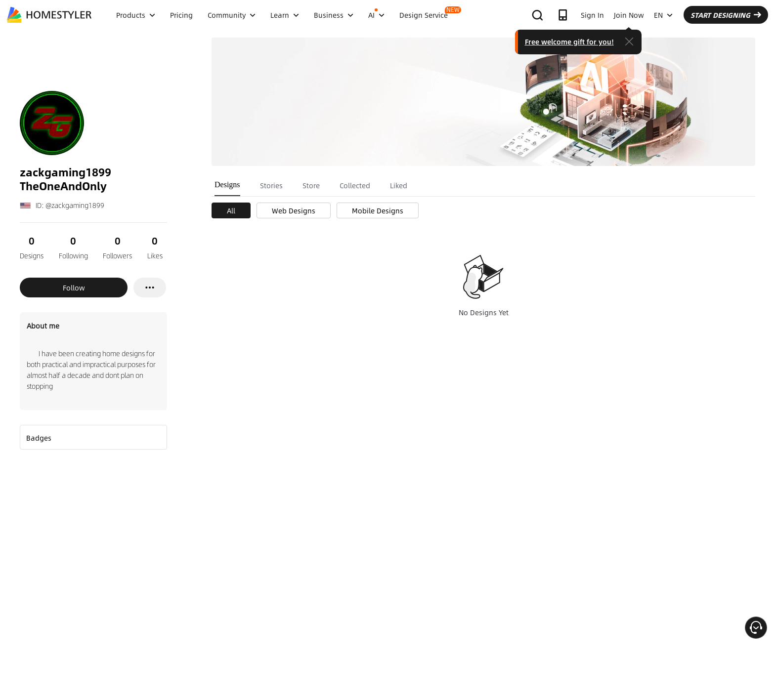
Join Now (629, 15)
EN (663, 15)
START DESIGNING (726, 15)
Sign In (592, 15)
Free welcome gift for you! (569, 41)
